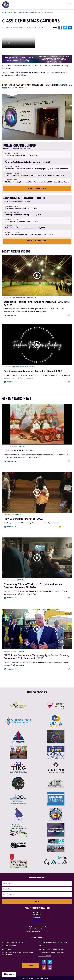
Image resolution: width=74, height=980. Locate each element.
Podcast (23, 367)
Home (4, 12)
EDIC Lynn (41, 946)
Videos (9, 12)
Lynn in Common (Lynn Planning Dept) (52, 953)
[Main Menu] (70, 5)
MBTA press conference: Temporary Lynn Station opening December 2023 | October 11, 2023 (37, 657)
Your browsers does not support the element (19, 40)
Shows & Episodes (23, 12)
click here (45, 931)
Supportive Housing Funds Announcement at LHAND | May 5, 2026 (37, 303)
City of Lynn (7, 949)
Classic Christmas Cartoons (19, 451)
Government (18, 297)
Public (15, 12)
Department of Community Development (53, 942)
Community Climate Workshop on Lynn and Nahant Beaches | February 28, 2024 (33, 586)
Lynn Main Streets (45, 956)
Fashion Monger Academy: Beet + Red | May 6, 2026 (33, 371)
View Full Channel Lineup (37, 188)
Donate (30, 965)
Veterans (34, 297)
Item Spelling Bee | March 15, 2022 (23, 519)
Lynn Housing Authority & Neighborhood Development (17, 954)
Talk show (31, 367)
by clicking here (20, 75)
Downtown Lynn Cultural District (51, 949)
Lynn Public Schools (10, 946)
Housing (27, 297)
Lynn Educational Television (13, 942)
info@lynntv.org (37, 920)
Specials (33, 12)
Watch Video (12, 315)
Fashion (16, 367)
